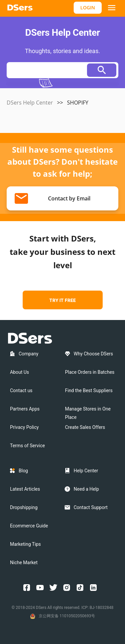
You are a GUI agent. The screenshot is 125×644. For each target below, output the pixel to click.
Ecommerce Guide (29, 526)
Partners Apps (25, 409)
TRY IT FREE (62, 300)
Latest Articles (25, 489)
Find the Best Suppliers (89, 390)
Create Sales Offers (85, 427)
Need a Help (86, 489)
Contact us (21, 390)
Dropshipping (24, 507)
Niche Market (24, 562)
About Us (19, 372)
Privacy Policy (24, 427)
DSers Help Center (30, 103)
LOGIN (88, 8)
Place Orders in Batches (90, 372)
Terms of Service (27, 446)
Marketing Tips (25, 544)
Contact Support (91, 507)
